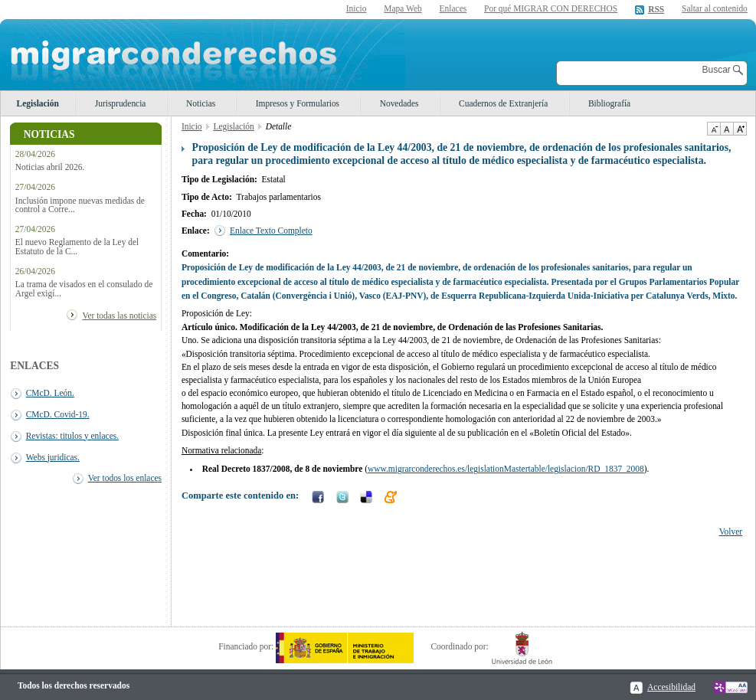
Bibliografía (609, 103)
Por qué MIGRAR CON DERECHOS (551, 8)
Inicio (357, 8)
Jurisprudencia (121, 103)
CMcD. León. (50, 393)
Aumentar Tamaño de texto (740, 129)
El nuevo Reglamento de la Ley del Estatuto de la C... (77, 247)
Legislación (38, 103)
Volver (731, 532)
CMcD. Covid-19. (58, 414)
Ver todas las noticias (119, 316)
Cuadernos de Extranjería (503, 103)
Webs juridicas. (53, 457)
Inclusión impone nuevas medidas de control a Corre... (80, 205)
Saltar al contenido (715, 9)
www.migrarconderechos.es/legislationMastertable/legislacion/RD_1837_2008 (506, 469)
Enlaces (453, 8)
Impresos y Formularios (298, 103)
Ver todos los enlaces (125, 478)
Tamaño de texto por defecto (727, 129)
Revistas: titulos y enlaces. (72, 436)
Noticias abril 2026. (50, 167)
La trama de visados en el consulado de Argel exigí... (84, 289)
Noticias (201, 103)
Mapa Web (403, 8)
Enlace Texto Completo (271, 231)
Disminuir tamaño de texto (713, 129)
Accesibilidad (671, 687)
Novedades (399, 103)
